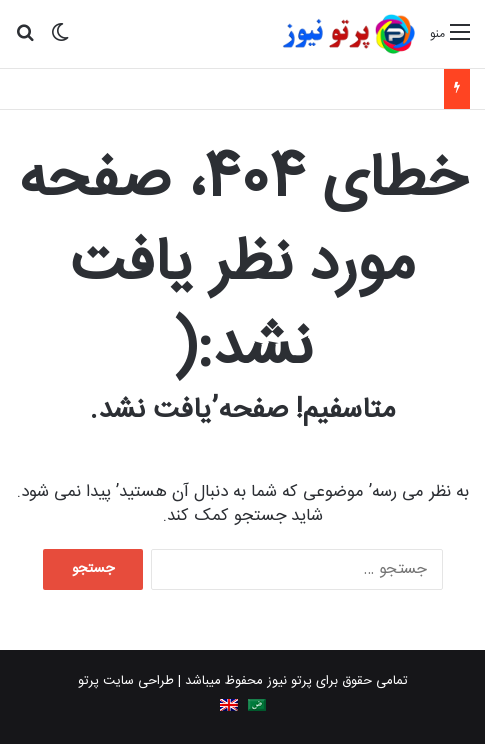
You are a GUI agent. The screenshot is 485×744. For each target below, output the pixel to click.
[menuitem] (257, 705)
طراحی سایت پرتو (126, 681)
